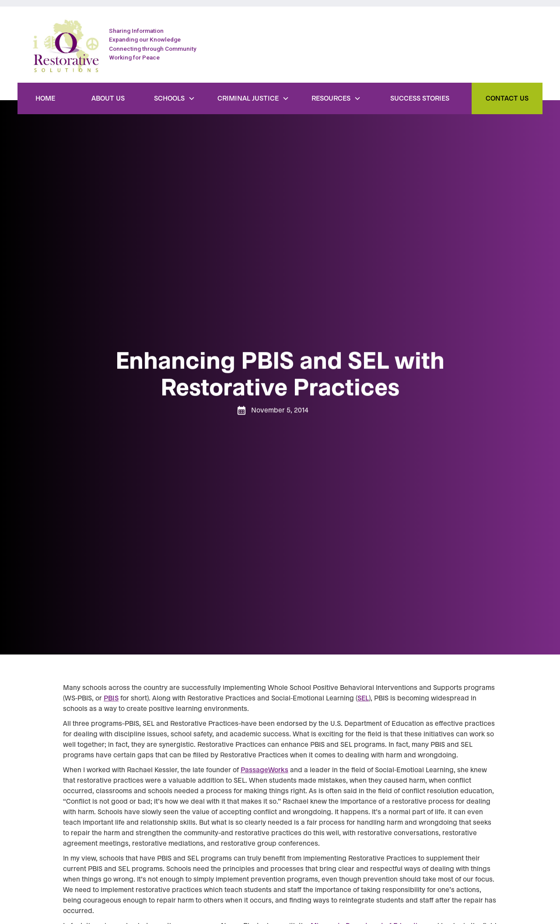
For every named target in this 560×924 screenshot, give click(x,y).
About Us (108, 98)
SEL (363, 698)
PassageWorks (264, 770)
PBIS (111, 698)
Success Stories (420, 98)
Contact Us (507, 98)
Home (45, 98)
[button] (175, 98)
